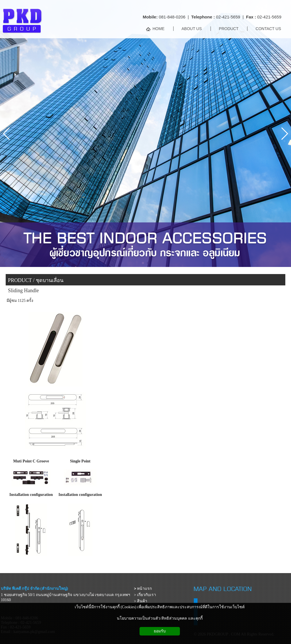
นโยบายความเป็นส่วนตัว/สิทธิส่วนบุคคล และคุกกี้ (160, 618)
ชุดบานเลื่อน (50, 280)
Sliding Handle (23, 291)
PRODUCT (20, 280)
